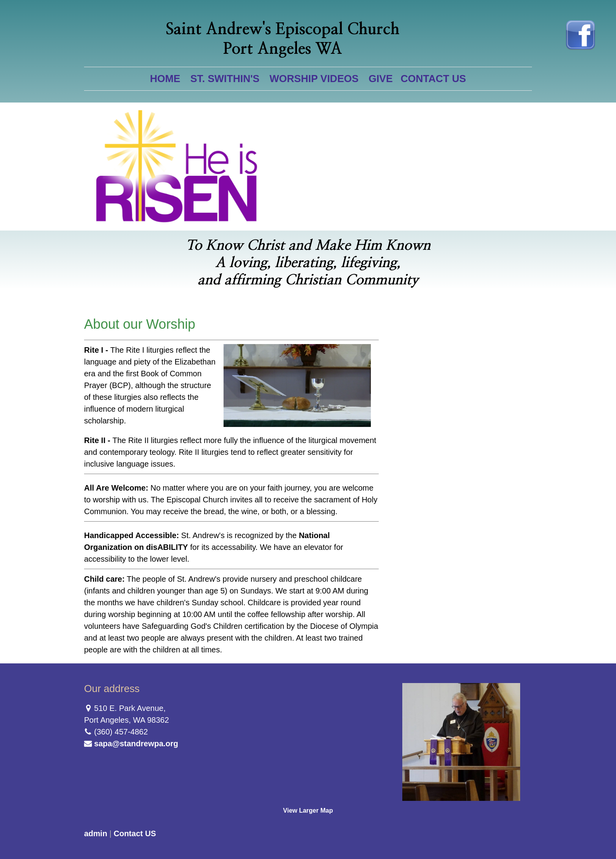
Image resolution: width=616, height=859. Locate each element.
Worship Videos (314, 79)
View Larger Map (308, 810)
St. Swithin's (225, 79)
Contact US (434, 79)
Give (380, 79)
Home (165, 79)
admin (96, 833)
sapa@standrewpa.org (136, 744)
